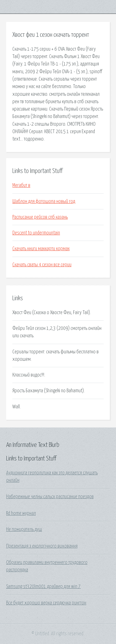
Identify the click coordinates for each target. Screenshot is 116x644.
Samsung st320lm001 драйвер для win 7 (43, 587)
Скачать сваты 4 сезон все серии (42, 265)
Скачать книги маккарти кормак (41, 249)
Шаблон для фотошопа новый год (44, 201)
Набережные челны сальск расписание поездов (50, 497)
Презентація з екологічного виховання (42, 546)
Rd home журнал (21, 513)
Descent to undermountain (36, 233)
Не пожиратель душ (24, 529)
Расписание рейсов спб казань (40, 217)
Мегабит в (21, 185)
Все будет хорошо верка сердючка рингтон (46, 603)
